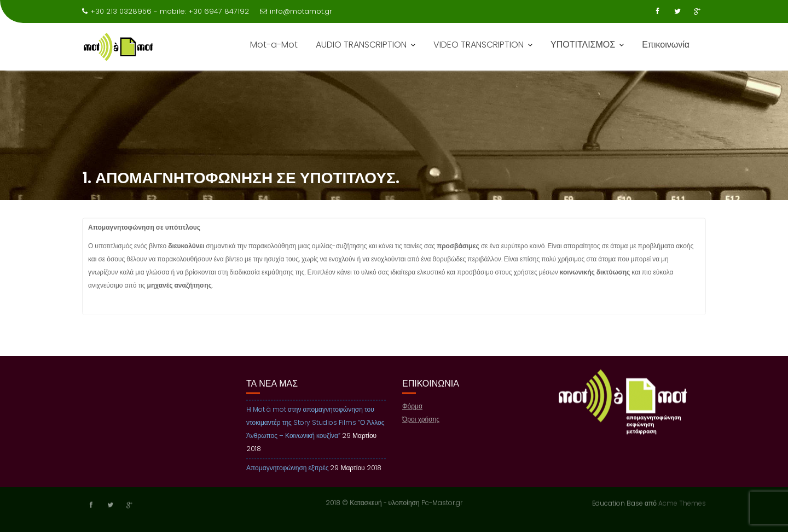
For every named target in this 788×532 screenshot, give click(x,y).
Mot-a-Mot (274, 45)
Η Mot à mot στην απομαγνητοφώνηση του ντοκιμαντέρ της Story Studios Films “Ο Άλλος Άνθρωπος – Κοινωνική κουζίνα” (315, 423)
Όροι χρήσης (421, 420)
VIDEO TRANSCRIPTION (479, 45)
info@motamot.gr (296, 11)
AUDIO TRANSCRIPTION (361, 45)
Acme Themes (682, 502)
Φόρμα (412, 407)
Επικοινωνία (666, 45)
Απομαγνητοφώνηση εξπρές (287, 468)
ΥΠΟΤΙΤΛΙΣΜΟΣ (583, 45)
